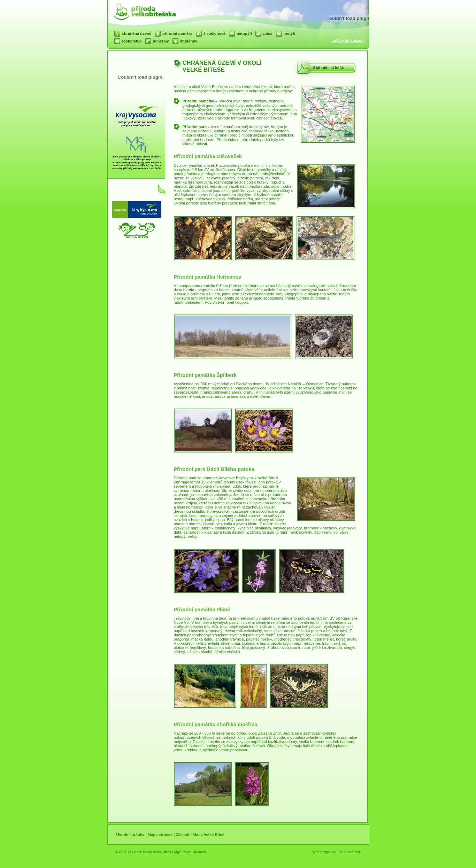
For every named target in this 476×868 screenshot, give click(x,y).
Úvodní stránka (130, 835)
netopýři (244, 33)
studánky (189, 41)
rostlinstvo (132, 41)
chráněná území (137, 33)
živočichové (214, 33)
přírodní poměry (177, 33)
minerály (161, 41)
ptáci (268, 33)
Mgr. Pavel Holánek (190, 852)
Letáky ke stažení (347, 40)
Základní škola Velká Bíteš (200, 835)
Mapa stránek (160, 835)
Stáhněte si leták (329, 68)
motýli (289, 33)
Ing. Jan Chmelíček (346, 852)
